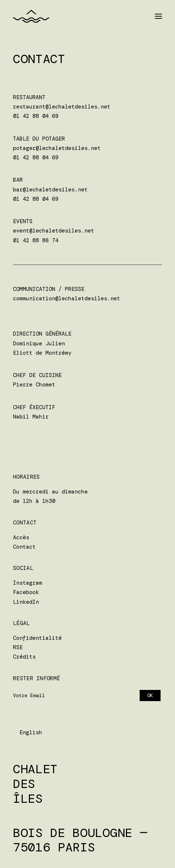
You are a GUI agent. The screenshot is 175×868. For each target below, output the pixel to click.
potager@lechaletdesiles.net (57, 148)
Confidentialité (37, 638)
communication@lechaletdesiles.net (67, 298)
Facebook (26, 592)
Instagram (28, 583)
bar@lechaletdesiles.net (50, 190)
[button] (158, 16)
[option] (31, 733)
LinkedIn (26, 602)
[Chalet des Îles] (31, 16)
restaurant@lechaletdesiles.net (62, 107)
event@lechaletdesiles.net (54, 231)
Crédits (24, 657)
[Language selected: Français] (28, 732)
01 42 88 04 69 (36, 116)
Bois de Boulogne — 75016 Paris (80, 840)
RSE (18, 647)
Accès (21, 537)
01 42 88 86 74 (36, 240)
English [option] (31, 732)
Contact (24, 547)
